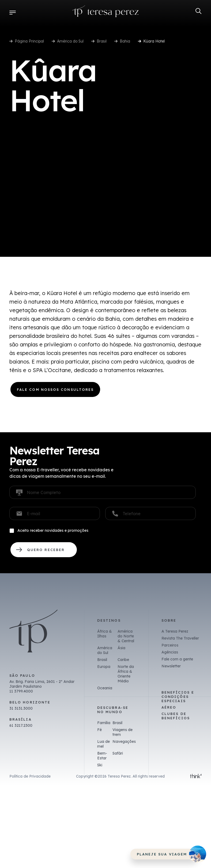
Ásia (121, 648)
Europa (104, 667)
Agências (170, 652)
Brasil (102, 41)
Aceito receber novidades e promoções (53, 530)
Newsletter (171, 666)
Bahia (125, 41)
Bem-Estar (102, 756)
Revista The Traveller (180, 638)
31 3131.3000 (21, 708)
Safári (118, 753)
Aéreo (169, 707)
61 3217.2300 (21, 725)
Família (104, 723)
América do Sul (70, 41)
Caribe (123, 660)
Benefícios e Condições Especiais (178, 697)
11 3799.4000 (21, 691)
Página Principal (29, 41)
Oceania (105, 688)
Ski (100, 765)
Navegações (124, 741)
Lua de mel (103, 744)
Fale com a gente (177, 659)
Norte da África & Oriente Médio (126, 674)
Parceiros (170, 645)
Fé (99, 730)
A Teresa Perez (175, 631)
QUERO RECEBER (44, 550)
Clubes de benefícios (176, 716)
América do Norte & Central (126, 636)
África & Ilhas (105, 634)
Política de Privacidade (30, 776)
